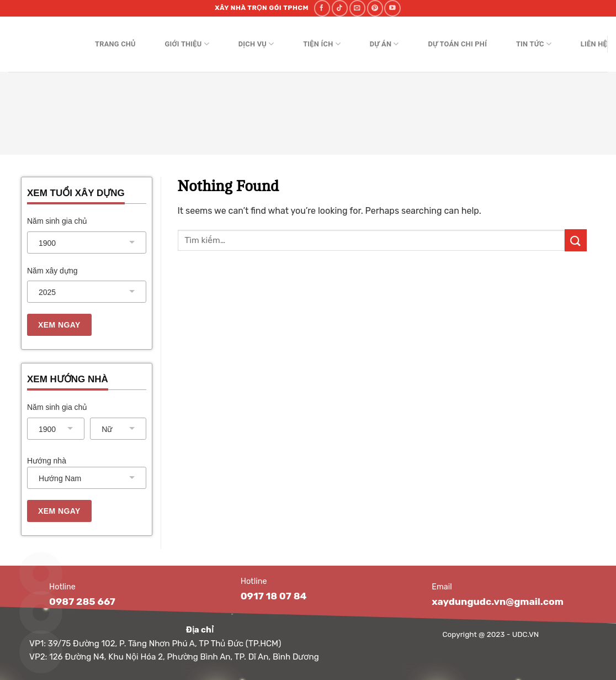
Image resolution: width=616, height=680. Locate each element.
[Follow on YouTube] (392, 8)
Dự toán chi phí (457, 44)
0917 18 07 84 (274, 596)
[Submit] (576, 240)
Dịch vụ (256, 44)
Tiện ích (322, 44)
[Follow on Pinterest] (375, 8)
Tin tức (534, 44)
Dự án (384, 44)
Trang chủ (115, 44)
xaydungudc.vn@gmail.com (498, 602)
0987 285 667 (82, 602)
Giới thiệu (187, 44)
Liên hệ (594, 44)
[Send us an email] (357, 8)
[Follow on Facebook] (322, 8)
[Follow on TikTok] (340, 8)
